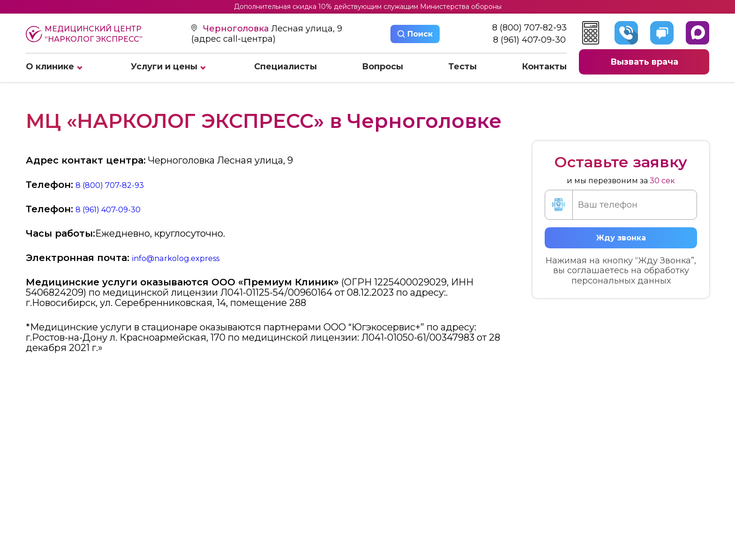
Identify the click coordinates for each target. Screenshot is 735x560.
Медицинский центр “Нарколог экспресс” (84, 34)
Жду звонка (621, 238)
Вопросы (382, 67)
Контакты (544, 67)
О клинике (50, 67)
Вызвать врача (644, 62)
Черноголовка (237, 29)
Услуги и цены (164, 67)
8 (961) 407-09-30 (529, 40)
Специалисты (285, 67)
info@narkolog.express (184, 258)
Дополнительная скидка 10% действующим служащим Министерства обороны (368, 7)
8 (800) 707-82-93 (529, 28)
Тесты (462, 67)
